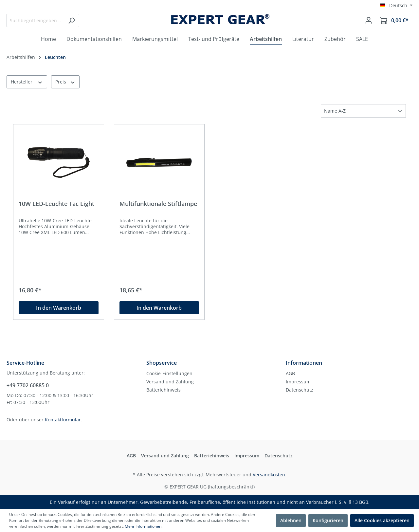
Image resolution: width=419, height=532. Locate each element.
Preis (65, 82)
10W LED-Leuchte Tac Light (56, 204)
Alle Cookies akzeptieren (382, 520)
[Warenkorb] (394, 20)
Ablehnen (291, 520)
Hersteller (27, 82)
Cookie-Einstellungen (169, 373)
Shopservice (162, 363)
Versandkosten (269, 475)
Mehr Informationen (143, 526)
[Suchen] (72, 20)
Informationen (304, 363)
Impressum (298, 382)
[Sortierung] (363, 111)
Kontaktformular (63, 420)
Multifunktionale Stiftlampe (158, 204)
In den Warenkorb (59, 308)
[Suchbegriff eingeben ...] (35, 20)
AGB (290, 373)
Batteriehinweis (164, 390)
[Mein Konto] (369, 20)
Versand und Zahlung (170, 382)
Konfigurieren (328, 520)
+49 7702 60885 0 (28, 385)
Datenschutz (300, 390)
